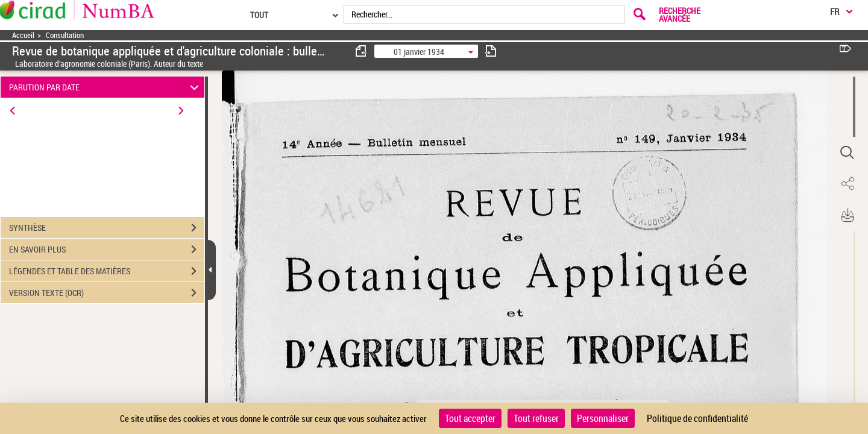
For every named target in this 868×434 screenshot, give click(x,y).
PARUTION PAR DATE (106, 87)
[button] (847, 153)
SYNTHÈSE (107, 228)
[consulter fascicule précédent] (362, 51)
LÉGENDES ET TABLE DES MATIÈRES (107, 271)
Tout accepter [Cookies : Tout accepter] (470, 418)
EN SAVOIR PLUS (107, 250)
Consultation (65, 35)
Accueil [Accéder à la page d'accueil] (23, 35)
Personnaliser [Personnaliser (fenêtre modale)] (603, 418)
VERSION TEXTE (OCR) (107, 293)
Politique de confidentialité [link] (697, 418)
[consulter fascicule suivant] (491, 51)
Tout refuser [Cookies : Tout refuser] (536, 418)
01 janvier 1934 (419, 52)
